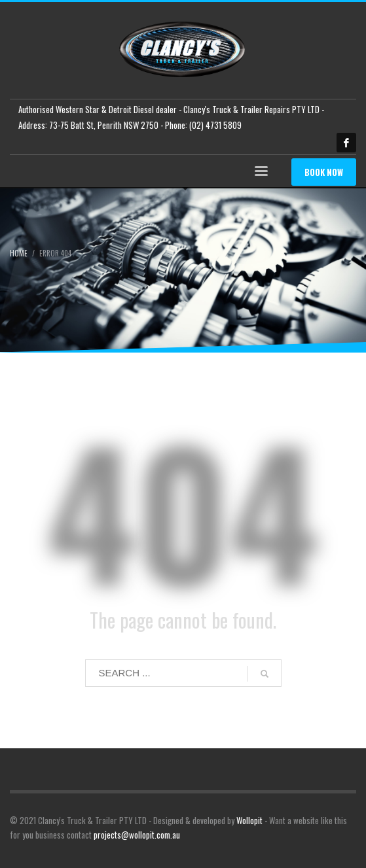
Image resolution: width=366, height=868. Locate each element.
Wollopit (249, 820)
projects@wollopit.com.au (137, 835)
